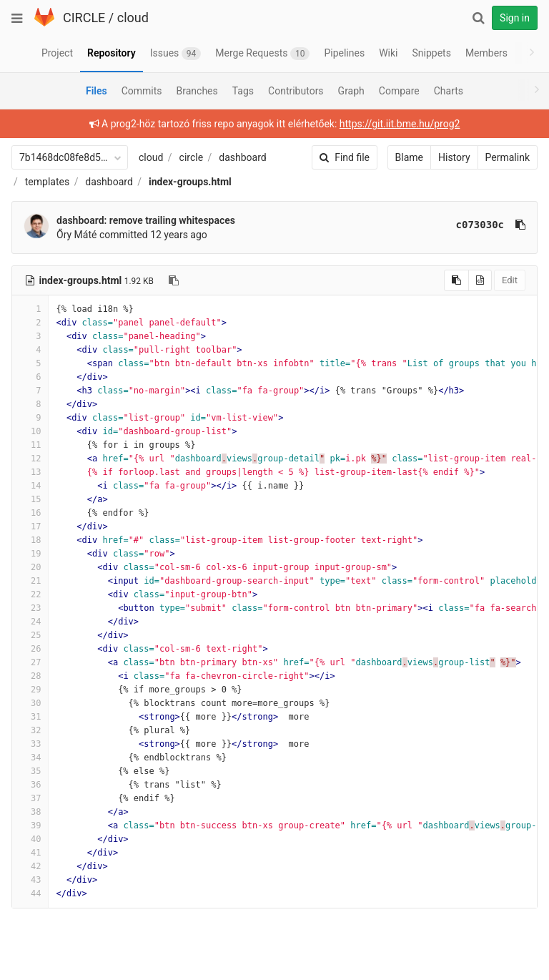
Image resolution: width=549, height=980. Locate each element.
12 (30, 459)
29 (30, 690)
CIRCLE (84, 18)
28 (30, 676)
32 (30, 730)
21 (30, 581)
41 (30, 853)
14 (30, 486)
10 (30, 431)
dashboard (242, 157)
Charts (449, 91)
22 (30, 594)
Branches (197, 91)
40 (30, 839)
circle (192, 157)
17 (30, 526)
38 (30, 812)
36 (30, 785)
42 (30, 866)
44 (30, 893)
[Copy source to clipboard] (412, 280)
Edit (465, 280)
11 (30, 445)
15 (30, 499)
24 (30, 622)
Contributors (296, 91)
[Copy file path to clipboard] (174, 280)
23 (30, 608)
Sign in (515, 18)
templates (47, 182)
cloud (133, 18)
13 (30, 472)
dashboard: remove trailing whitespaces (146, 220)
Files (97, 91)
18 (30, 540)
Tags (243, 91)
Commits (142, 91)
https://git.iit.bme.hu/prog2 (378, 124)
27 (30, 662)
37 (30, 798)
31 (30, 717)
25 (30, 635)
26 (30, 649)
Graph (351, 91)
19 (30, 554)
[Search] (478, 18)
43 (30, 880)
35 (30, 771)
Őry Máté (76, 235)
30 (30, 703)
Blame (365, 157)
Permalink (463, 157)
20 (30, 567)
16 (30, 513)
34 (30, 758)
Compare (399, 91)
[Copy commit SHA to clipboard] (476, 225)
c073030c (436, 225)
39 (30, 825)
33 (30, 744)
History (410, 157)
